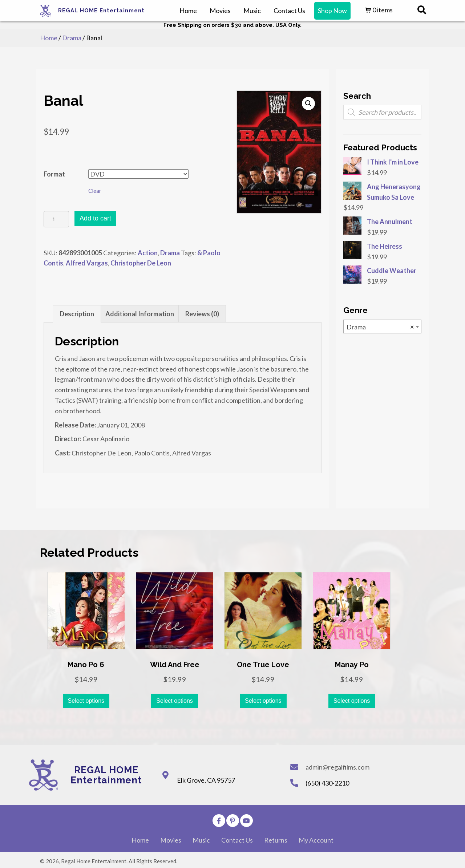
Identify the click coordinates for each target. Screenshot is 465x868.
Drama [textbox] (380, 327)
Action (148, 253)
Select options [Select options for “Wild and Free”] (175, 701)
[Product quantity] (56, 219)
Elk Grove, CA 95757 (206, 780)
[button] (219, 821)
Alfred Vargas (87, 263)
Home (49, 38)
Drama (72, 38)
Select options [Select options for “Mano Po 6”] (86, 701)
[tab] (77, 314)
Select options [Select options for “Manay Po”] (352, 701)
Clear (95, 191)
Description (77, 314)
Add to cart (95, 218)
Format (54, 174)
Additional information (140, 314)
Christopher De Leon (141, 263)
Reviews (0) (202, 314)
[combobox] (382, 326)
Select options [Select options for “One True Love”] (263, 701)
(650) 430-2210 (327, 783)
